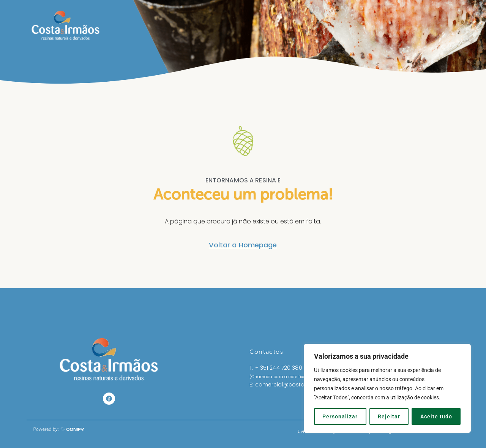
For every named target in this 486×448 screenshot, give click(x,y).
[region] (387, 388)
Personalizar (340, 416)
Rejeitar (389, 416)
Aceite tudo (436, 416)
